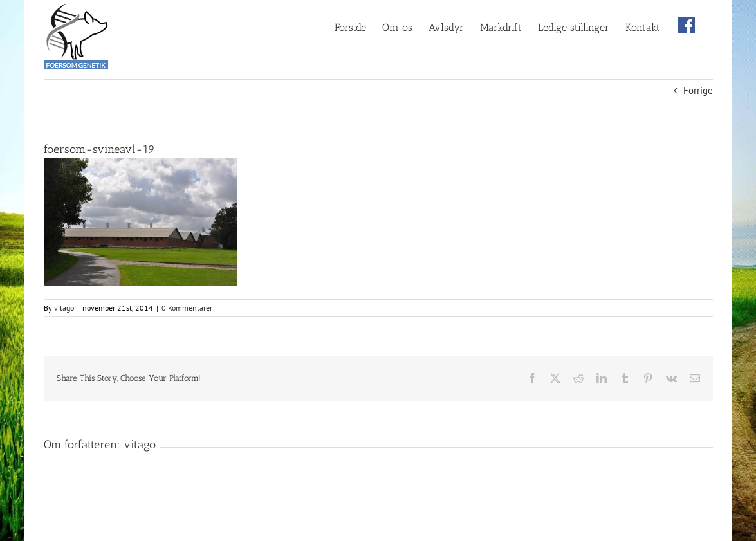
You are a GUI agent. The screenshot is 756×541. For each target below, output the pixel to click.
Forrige (698, 90)
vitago (64, 308)
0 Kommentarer (187, 308)
